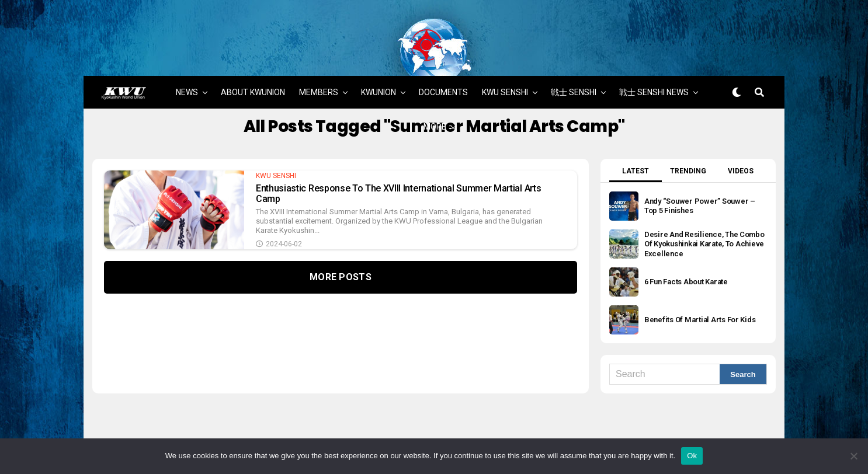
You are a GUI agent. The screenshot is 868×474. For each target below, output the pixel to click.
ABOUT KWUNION (253, 62)
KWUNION (379, 62)
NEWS (187, 62)
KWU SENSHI (505, 62)
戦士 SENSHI (574, 62)
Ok (692, 456)
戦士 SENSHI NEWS (654, 62)
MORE (435, 97)
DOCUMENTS (443, 62)
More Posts (341, 248)
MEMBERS (319, 62)
